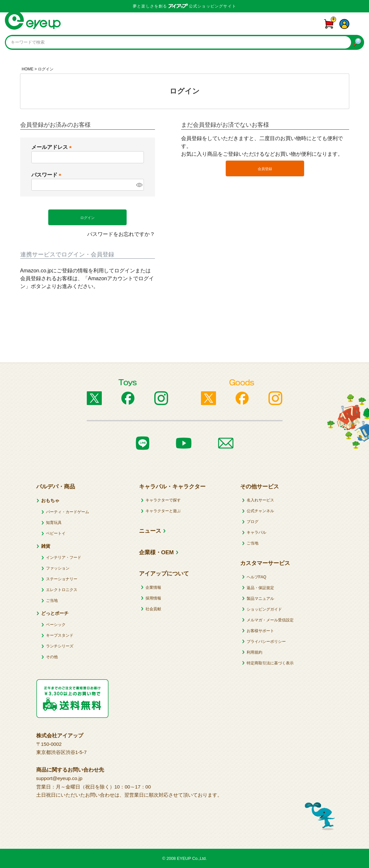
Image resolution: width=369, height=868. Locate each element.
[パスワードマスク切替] (139, 185)
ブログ (253, 522)
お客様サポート (260, 631)
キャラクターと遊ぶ (163, 511)
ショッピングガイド (264, 609)
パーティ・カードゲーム (68, 512)
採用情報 (153, 598)
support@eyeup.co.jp (59, 778)
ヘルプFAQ (256, 577)
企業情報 (153, 587)
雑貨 (46, 546)
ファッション (58, 568)
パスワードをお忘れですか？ (121, 234)
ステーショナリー (62, 579)
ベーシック (56, 625)
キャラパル (256, 532)
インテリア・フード (64, 557)
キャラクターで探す (163, 500)
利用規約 (254, 652)
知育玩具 (54, 523)
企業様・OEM (156, 552)
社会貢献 (153, 609)
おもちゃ (50, 500)
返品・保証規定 (260, 588)
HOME (28, 69)
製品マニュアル (260, 599)
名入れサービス (260, 500)
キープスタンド (60, 635)
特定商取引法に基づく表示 (270, 663)
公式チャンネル (260, 511)
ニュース (150, 531)
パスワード (48, 175)
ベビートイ (56, 533)
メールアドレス (53, 147)
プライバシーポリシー (266, 642)
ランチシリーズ (60, 646)
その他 (52, 657)
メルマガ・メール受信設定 (270, 620)
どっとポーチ (55, 613)
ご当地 (52, 600)
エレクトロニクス (62, 590)
